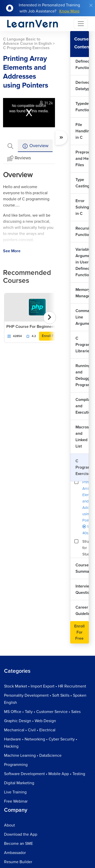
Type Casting (82, 183)
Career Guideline (82, 611)
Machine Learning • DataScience (33, 755)
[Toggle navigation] (81, 24)
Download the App (21, 834)
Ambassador (15, 853)
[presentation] (50, 318)
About (9, 825)
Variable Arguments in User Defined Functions (82, 262)
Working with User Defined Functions (82, 58)
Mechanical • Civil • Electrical (30, 730)
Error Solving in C (82, 207)
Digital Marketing (19, 783)
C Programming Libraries (82, 345)
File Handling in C (82, 131)
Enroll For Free (54, 336)
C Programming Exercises (82, 467)
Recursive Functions (82, 232)
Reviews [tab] (19, 158)
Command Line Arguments (82, 317)
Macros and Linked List (82, 437)
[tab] (10, 146)
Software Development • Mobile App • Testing (45, 774)
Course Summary (82, 568)
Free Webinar (16, 801)
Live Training (15, 792)
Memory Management (82, 293)
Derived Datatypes (82, 86)
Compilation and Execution (82, 406)
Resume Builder (18, 862)
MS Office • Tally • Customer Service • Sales (42, 712)
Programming (16, 765)
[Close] (91, 5)
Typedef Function (82, 107)
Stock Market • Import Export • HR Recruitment (45, 686)
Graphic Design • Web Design (30, 721)
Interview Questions (82, 589)
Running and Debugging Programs (82, 375)
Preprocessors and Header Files (82, 159)
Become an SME (18, 844)
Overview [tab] (35, 146)
